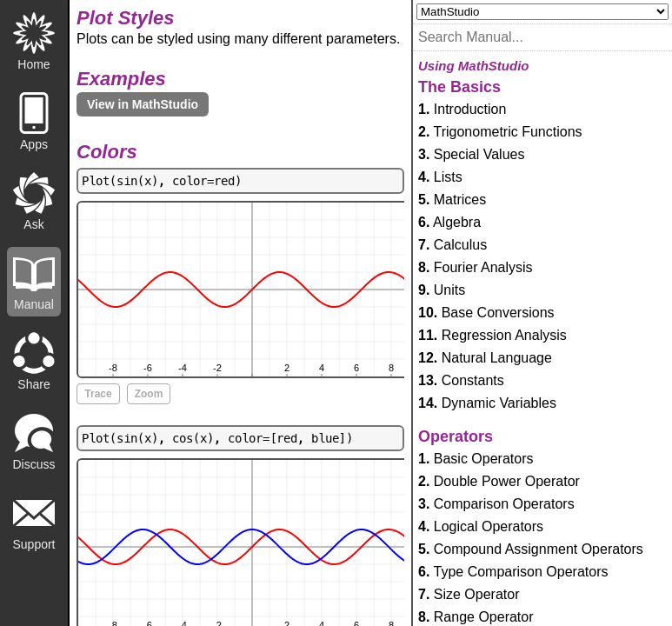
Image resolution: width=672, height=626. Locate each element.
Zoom (149, 394)
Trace (98, 394)
